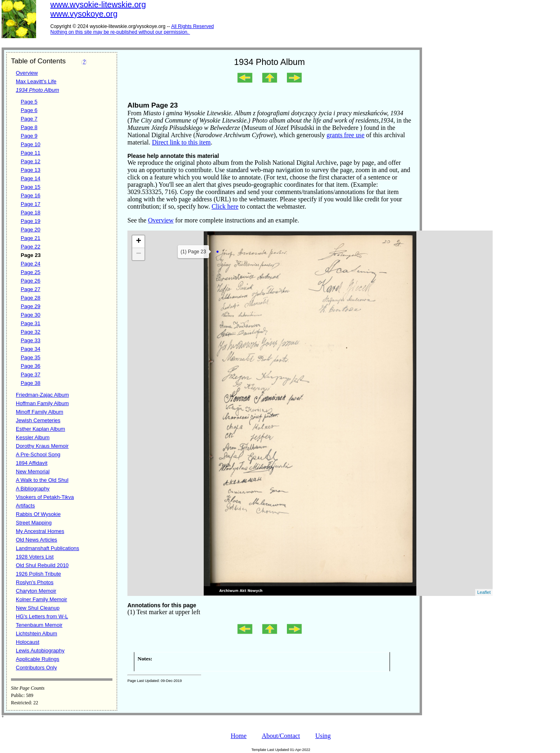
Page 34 (30, 349)
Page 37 (30, 374)
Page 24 (30, 264)
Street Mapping (34, 523)
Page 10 (30, 144)
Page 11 (30, 153)
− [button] (139, 254)
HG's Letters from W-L (42, 616)
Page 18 (30, 213)
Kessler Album (33, 437)
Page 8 (29, 127)
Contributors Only (36, 668)
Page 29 (30, 306)
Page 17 (30, 204)
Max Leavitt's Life (36, 81)
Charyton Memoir (36, 591)
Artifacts (25, 506)
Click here (225, 206)
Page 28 (30, 298)
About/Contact (281, 736)
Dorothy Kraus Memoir (42, 446)
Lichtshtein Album (37, 633)
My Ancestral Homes (40, 531)
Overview (27, 73)
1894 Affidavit (32, 463)
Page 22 (30, 247)
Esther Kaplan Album (40, 429)
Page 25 (30, 272)
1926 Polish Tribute (38, 574)
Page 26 (30, 281)
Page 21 (30, 238)
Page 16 (30, 195)
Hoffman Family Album (42, 403)
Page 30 (30, 315)
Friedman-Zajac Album (42, 395)
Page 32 (30, 332)
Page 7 (29, 119)
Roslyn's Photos (35, 582)
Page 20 (30, 230)
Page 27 (30, 289)
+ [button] (139, 242)
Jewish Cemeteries (38, 420)
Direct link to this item (181, 142)
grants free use (346, 135)
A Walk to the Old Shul (42, 480)
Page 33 (30, 340)
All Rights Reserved (193, 26)
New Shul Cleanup (38, 608)
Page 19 (30, 221)
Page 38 (30, 383)
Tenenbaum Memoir (39, 625)
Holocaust (28, 642)
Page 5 (29, 102)
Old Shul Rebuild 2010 (42, 565)
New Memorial (33, 471)
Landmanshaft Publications (47, 548)
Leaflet (484, 592)
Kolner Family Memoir (41, 599)
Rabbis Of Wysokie (38, 514)
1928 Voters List (35, 557)
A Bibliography (33, 489)
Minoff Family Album (40, 412)
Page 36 (30, 366)
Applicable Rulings (38, 659)
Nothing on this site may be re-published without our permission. (120, 32)
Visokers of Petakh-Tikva (45, 497)
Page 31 (30, 323)
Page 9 (29, 136)
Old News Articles (37, 540)
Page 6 (29, 110)
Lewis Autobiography (40, 651)
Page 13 (30, 170)
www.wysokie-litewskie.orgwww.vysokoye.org (98, 9)
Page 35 (30, 357)
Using (323, 736)
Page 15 (30, 187)
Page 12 (30, 161)
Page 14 (30, 178)
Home (238, 736)
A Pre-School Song (38, 454)
